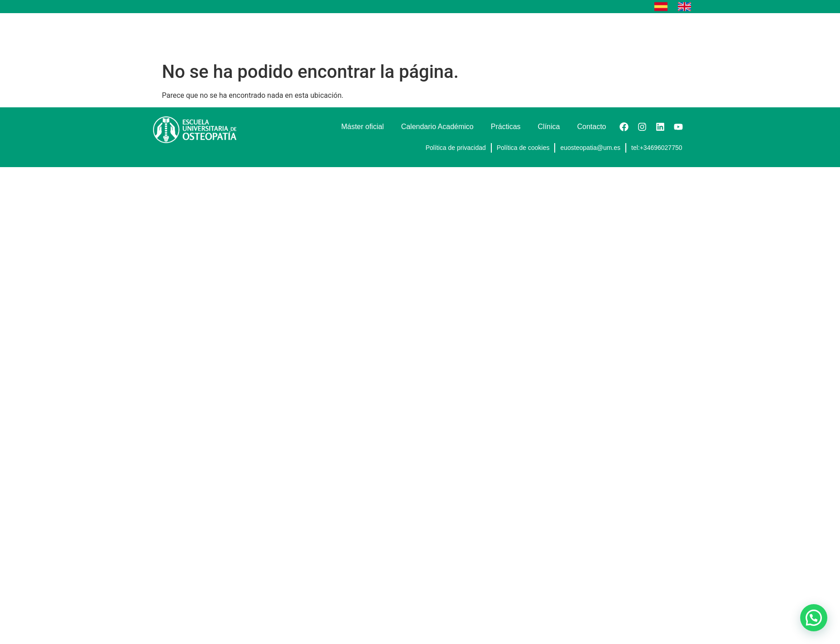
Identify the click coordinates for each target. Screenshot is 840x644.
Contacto (663, 35)
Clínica (620, 35)
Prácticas (576, 35)
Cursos (380, 35)
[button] (814, 618)
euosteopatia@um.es (590, 148)
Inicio (342, 35)
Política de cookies (523, 148)
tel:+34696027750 (657, 148)
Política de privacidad (456, 148)
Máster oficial (431, 35)
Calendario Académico (507, 35)
